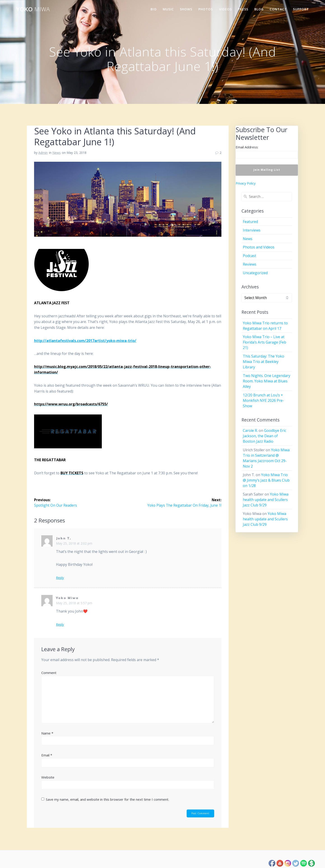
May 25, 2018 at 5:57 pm (74, 603)
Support (301, 9)
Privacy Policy (246, 183)
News (57, 153)
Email (47, 755)
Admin (43, 153)
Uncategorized (255, 273)
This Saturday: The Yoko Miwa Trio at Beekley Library (263, 362)
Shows (186, 9)
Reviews (250, 264)
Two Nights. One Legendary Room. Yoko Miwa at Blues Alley (267, 381)
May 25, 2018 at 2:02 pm (74, 543)
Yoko (33, 9)
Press (243, 9)
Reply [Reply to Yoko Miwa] (60, 625)
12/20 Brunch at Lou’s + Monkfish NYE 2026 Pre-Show (263, 400)
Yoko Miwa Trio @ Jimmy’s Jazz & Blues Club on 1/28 (266, 480)
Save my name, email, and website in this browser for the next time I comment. (107, 799)
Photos (206, 9)
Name (47, 733)
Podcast (250, 256)
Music (168, 9)
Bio (154, 9)
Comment (49, 673)
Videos (225, 9)
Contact (278, 9)
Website (48, 777)
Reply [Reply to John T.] (60, 578)
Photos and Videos (259, 247)
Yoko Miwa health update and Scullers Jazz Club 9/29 (266, 500)
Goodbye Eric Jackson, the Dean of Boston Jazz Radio (265, 436)
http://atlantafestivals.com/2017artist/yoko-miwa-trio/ (85, 341)
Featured (250, 222)
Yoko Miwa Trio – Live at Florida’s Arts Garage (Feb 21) (265, 342)
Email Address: (247, 147)
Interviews (252, 230)
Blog (259, 9)
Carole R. (250, 430)
